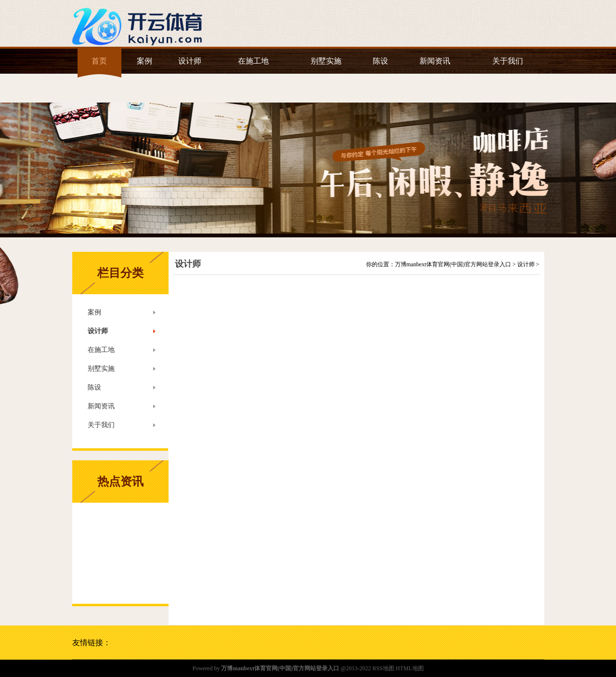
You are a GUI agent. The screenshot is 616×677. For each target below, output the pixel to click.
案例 (144, 61)
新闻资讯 (435, 61)
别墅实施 (326, 61)
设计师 (190, 61)
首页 (99, 61)
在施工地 (253, 61)
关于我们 (508, 61)
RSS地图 (383, 668)
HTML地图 (410, 668)
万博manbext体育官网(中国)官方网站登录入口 (453, 264)
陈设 (380, 61)
